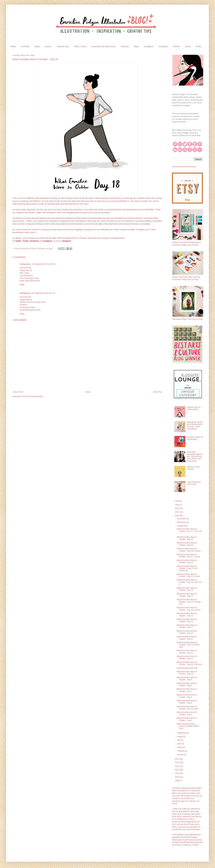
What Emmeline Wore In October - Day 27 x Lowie (188, 556)
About (188, 46)
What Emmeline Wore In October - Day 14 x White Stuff (188, 645)
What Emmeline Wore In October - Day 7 (187, 690)
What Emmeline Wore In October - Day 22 (187, 595)
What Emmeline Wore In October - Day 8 (187, 684)
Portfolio (25, 46)
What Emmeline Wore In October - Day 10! (187, 673)
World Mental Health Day (187, 668)
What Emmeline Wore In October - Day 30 (187, 538)
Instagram (149, 46)
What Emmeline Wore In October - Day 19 (187, 615)
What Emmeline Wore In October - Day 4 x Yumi (187, 708)
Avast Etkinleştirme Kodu (30, 310)
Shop (136, 46)
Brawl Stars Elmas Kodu (30, 281)
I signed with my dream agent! (194, 408)
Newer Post (18, 392)
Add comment (20, 320)
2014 (177, 763)
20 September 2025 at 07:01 (43, 293)
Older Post (158, 392)
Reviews (125, 46)
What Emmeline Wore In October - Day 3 (187, 713)
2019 (177, 505)
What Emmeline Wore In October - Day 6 (187, 696)
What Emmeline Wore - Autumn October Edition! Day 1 (188, 726)
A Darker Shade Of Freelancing (195, 438)
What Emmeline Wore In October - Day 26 (187, 561)
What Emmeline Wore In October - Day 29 (187, 544)
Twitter (176, 46)
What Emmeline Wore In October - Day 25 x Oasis (188, 575)
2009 (177, 781)
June (179, 744)
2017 (177, 512)
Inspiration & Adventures (104, 46)
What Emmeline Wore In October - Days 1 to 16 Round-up (187, 568)
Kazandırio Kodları (27, 307)
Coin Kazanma (26, 276)
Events (48, 46)
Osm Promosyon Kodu (29, 278)
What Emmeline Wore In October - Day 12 (187, 657)
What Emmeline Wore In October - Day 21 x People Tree (189, 602)
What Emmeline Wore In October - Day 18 (187, 620)
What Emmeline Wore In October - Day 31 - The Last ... (189, 531)
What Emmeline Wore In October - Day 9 (187, 679)
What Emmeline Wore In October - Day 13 (187, 652)
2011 (177, 773)
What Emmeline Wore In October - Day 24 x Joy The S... (189, 582)
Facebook (163, 46)
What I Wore (80, 46)
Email (198, 46)
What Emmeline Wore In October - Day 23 (187, 589)
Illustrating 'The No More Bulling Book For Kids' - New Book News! (195, 425)
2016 (177, 516)
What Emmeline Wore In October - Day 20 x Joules (189, 609)
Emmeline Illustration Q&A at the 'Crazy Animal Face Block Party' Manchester (194, 456)
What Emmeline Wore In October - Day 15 (187, 638)
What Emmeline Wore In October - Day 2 (187, 719)
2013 (177, 766)
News (37, 46)
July (179, 740)
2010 (177, 777)
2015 (177, 759)
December (182, 519)
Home (13, 46)
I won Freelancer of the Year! (194, 483)
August (180, 737)
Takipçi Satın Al (26, 270)
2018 (177, 508)
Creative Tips (63, 46)
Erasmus (23, 305)
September (182, 733)
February (181, 751)
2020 (177, 501)
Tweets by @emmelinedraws (184, 167)
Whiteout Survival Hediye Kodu (33, 302)
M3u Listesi (24, 273)
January (181, 755)
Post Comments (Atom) (33, 396)
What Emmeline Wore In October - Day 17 (187, 626)
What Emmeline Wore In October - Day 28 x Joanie (189, 550)
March (180, 747)
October (181, 526)
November (182, 522)
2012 (177, 770)
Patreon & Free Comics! (193, 468)
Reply (22, 285)
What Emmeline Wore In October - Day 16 (187, 632)
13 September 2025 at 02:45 (43, 264)
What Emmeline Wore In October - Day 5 (187, 702)
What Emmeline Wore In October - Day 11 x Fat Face (189, 663)
